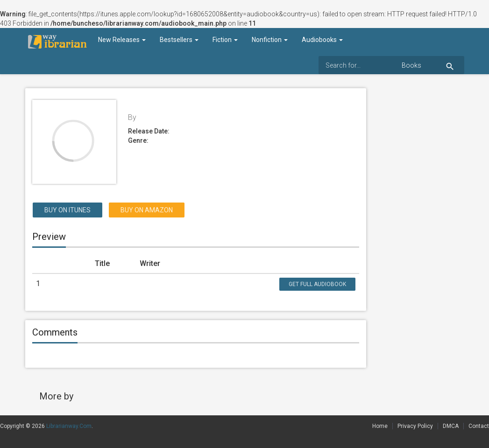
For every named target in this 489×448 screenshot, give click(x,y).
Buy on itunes (67, 210)
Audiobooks (322, 40)
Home (380, 426)
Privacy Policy (415, 426)
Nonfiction (270, 40)
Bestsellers (179, 40)
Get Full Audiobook (317, 284)
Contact (479, 426)
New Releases (122, 40)
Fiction (225, 40)
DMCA (451, 426)
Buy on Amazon (147, 210)
